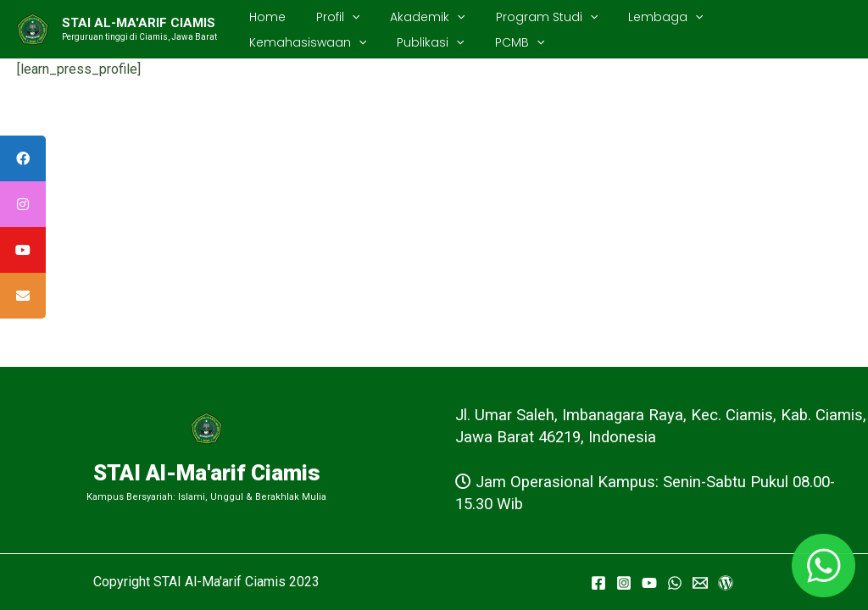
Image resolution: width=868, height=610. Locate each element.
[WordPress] (726, 583)
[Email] (700, 583)
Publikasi (279, 42)
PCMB (361, 42)
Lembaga (635, 17)
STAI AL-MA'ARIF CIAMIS (139, 23)
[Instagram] (624, 583)
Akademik (410, 17)
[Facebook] (598, 583)
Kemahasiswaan (755, 17)
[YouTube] (649, 583)
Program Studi (523, 17)
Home (264, 17)
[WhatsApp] (675, 583)
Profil (328, 17)
